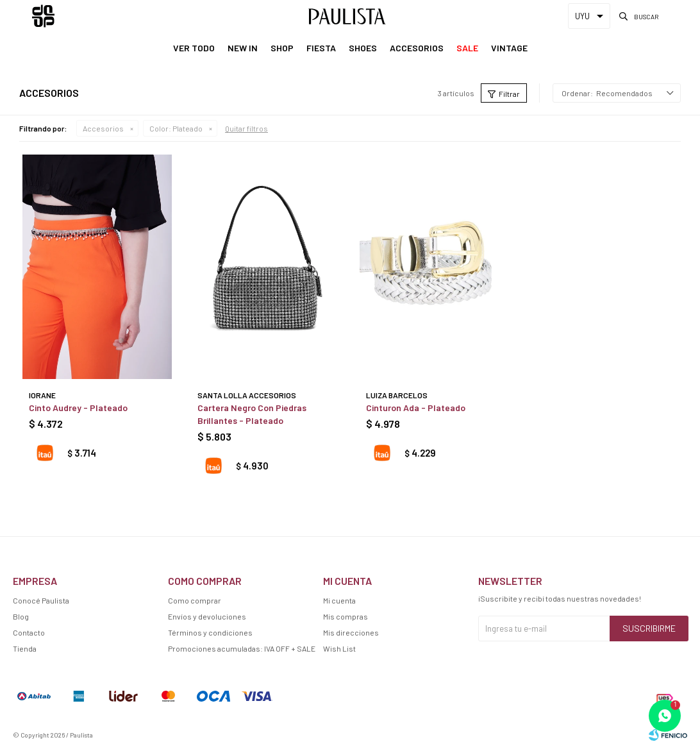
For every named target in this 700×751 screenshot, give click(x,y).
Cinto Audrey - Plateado (78, 408)
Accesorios (417, 48)
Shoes (363, 48)
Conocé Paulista (41, 600)
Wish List (339, 648)
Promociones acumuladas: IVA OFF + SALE (242, 648)
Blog (21, 616)
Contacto (29, 632)
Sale (467, 48)
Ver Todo (194, 48)
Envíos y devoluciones (207, 616)
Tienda (25, 648)
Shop (282, 48)
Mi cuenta (339, 600)
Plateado (176, 128)
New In (243, 48)
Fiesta (321, 48)
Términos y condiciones (210, 632)
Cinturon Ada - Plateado (416, 408)
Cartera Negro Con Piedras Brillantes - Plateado (252, 414)
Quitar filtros (246, 128)
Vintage (509, 48)
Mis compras (346, 616)
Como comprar (195, 600)
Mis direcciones (351, 632)
